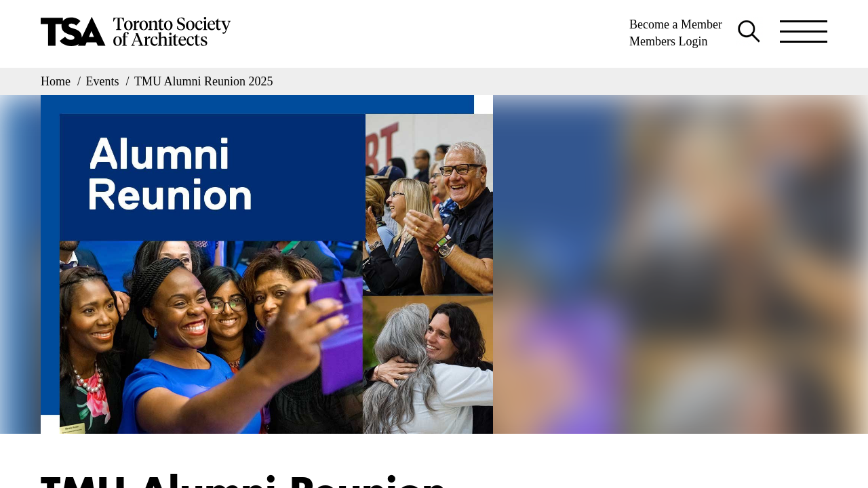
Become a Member (676, 24)
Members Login (668, 41)
